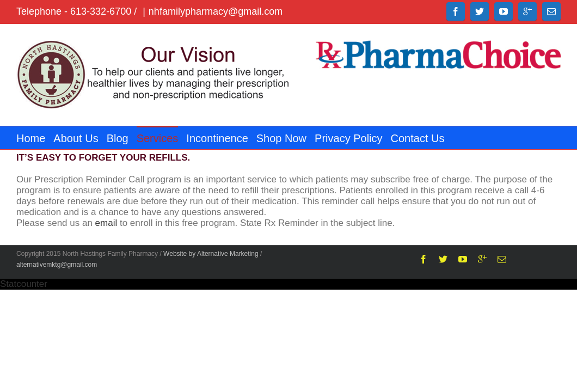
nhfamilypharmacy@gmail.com (216, 11)
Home (31, 138)
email (106, 223)
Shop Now (309, 138)
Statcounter (24, 284)
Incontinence (239, 138)
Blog (128, 138)
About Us (81, 138)
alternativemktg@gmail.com (57, 265)
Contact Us (456, 138)
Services (174, 138)
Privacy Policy (381, 138)
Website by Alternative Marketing (211, 254)
